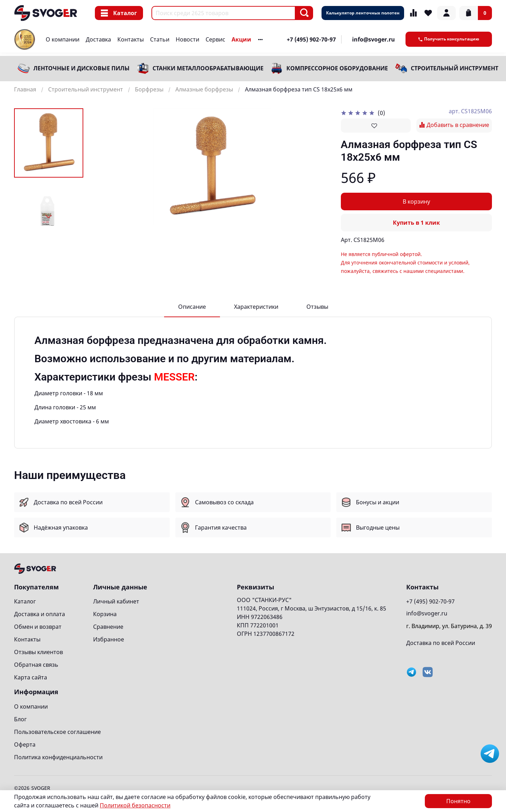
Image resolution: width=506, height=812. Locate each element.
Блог (20, 719)
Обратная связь (36, 665)
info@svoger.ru (374, 39)
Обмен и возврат (38, 627)
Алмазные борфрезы (204, 89)
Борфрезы (149, 89)
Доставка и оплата (40, 614)
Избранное (109, 639)
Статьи (160, 39)
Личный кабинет (116, 601)
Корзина (105, 614)
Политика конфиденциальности (58, 757)
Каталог (119, 13)
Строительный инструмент (455, 68)
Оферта (25, 744)
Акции (241, 39)
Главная (25, 89)
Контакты (131, 39)
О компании (63, 39)
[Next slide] (49, 217)
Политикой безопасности (135, 805)
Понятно (458, 801)
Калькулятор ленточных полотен (363, 13)
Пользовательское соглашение (57, 732)
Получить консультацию (449, 39)
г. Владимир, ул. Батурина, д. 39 (449, 626)
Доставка (98, 39)
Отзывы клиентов (38, 652)
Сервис (215, 39)
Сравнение (108, 627)
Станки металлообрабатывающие (208, 68)
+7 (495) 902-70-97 (311, 39)
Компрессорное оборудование (337, 68)
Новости (187, 39)
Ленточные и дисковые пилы (82, 68)
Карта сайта (31, 677)
